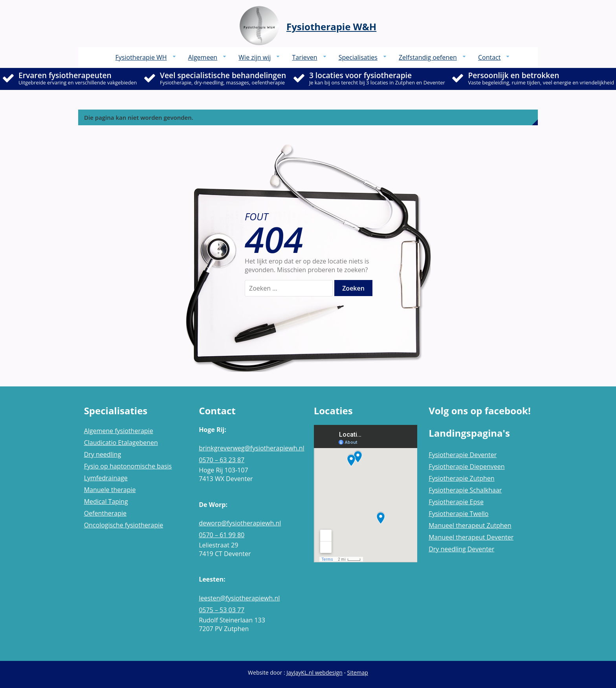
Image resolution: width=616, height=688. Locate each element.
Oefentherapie (105, 513)
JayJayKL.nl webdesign (314, 672)
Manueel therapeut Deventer (471, 537)
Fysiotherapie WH (141, 57)
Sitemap (358, 672)
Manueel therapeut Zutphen (470, 525)
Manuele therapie (110, 490)
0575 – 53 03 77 (222, 610)
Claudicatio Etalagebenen (121, 443)
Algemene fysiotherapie (119, 431)
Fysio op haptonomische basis (128, 466)
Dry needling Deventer (461, 549)
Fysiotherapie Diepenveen (467, 467)
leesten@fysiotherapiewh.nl (239, 598)
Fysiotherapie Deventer (463, 455)
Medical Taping (106, 501)
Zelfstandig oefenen (428, 57)
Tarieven (304, 57)
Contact (489, 57)
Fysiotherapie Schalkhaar (465, 490)
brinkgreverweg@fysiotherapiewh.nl (250, 448)
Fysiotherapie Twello (458, 514)
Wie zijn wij (255, 57)
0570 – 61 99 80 (222, 535)
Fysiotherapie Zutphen (462, 478)
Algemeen (203, 57)
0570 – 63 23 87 (222, 460)
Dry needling (103, 454)
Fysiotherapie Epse (456, 502)
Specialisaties (358, 57)
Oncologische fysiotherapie (124, 525)
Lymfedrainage (106, 478)
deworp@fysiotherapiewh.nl (240, 523)
